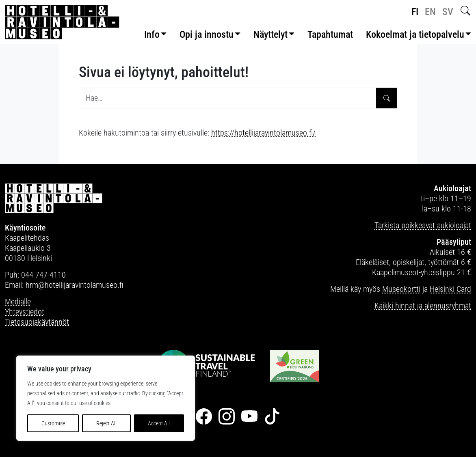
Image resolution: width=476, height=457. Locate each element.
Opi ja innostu (207, 34)
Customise (53, 423)
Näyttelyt (270, 34)
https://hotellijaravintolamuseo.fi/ (263, 133)
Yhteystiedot (25, 312)
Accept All (159, 423)
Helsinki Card (450, 289)
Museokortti (401, 289)
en (430, 12)
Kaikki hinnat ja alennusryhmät (423, 306)
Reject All (106, 423)
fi (415, 12)
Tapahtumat (330, 34)
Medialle (18, 302)
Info (152, 34)
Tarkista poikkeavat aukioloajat (423, 225)
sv (448, 12)
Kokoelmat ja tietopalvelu (415, 34)
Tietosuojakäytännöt (37, 322)
